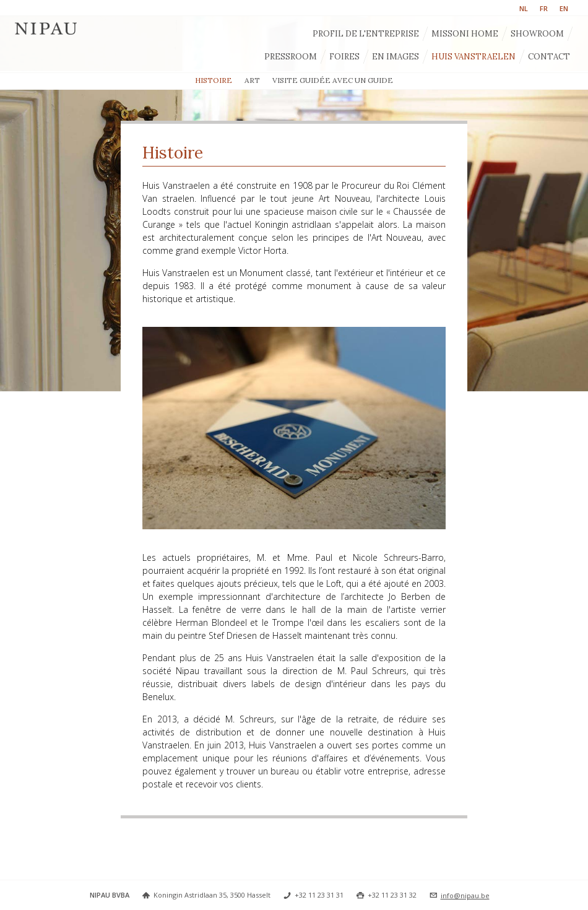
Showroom (537, 34)
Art (252, 80)
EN (564, 8)
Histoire (214, 80)
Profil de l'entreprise (366, 34)
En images (396, 57)
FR (544, 8)
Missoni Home (465, 34)
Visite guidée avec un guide (333, 80)
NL (524, 8)
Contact (549, 57)
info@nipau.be (465, 895)
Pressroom (291, 57)
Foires (344, 57)
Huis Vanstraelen (473, 57)
